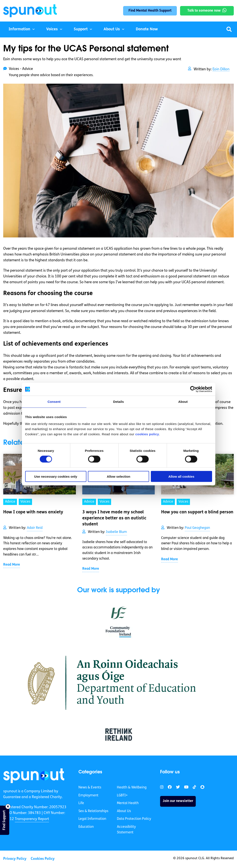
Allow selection (118, 476)
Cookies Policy (43, 859)
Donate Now (147, 29)
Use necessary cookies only (56, 476)
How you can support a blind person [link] (197, 512)
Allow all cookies (181, 476)
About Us (112, 29)
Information (19, 29)
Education (86, 827)
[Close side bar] (8, 806)
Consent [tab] (54, 402)
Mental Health (128, 803)
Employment (88, 796)
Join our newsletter (178, 801)
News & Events (90, 788)
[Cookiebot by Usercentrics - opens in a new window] (193, 389)
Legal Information (92, 819)
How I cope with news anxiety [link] (33, 512)
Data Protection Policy (134, 819)
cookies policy (147, 434)
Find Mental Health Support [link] (150, 11)
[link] (34, 776)
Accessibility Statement (126, 830)
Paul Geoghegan (197, 528)
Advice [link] (10, 502)
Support (81, 29)
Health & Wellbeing (132, 788)
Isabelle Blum (116, 532)
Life (81, 803)
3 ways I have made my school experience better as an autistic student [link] (114, 518)
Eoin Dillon (221, 69)
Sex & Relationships (93, 811)
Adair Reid (35, 528)
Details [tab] (119, 402)
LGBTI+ (122, 796)
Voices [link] (25, 502)
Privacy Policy (15, 859)
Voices (52, 29)
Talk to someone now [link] (204, 11)
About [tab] (183, 402)
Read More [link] (12, 565)
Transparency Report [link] (32, 819)
